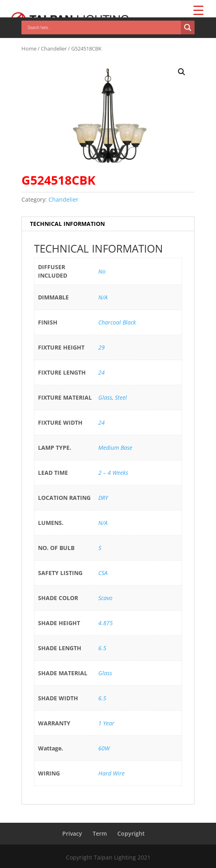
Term (100, 833)
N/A (103, 297)
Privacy (72, 833)
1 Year (106, 723)
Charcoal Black (117, 322)
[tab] (108, 224)
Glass (105, 397)
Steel (121, 397)
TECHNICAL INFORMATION (67, 224)
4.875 (106, 623)
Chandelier (54, 48)
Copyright (131, 833)
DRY (103, 498)
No (102, 271)
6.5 (102, 648)
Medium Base (115, 448)
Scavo (105, 598)
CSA (103, 573)
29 (102, 347)
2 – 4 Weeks (113, 473)
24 (102, 372)
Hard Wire (111, 773)
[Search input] (103, 27)
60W (104, 748)
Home (29, 48)
